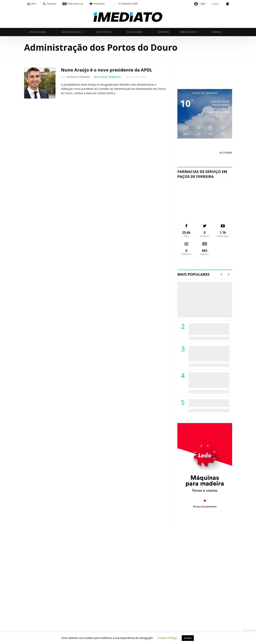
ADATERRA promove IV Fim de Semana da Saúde (208, 403)
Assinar (215, 4)
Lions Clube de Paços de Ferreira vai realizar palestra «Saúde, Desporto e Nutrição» (208, 353)
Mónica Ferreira (79, 77)
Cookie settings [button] (167, 638)
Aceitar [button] (188, 638)
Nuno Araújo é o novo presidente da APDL (107, 70)
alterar (226, 153)
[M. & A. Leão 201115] (205, 468)
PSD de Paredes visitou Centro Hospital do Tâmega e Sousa (205, 329)
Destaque (101, 77)
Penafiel (115, 77)
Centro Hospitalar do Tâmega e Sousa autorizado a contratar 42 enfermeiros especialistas (208, 380)
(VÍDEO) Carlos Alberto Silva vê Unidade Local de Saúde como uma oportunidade (209, 303)
